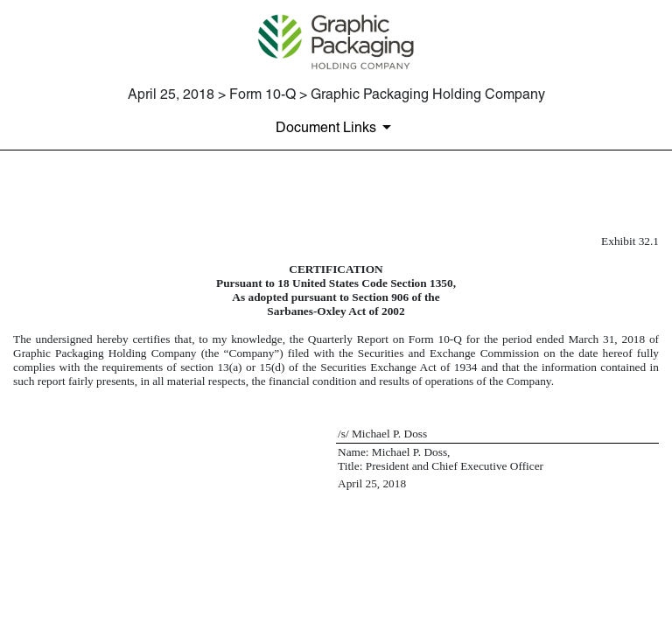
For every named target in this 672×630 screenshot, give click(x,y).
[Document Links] (336, 127)
